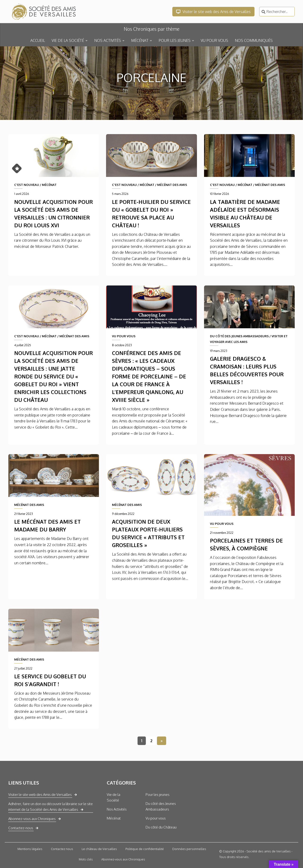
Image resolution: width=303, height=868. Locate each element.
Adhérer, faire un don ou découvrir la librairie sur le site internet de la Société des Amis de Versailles (51, 807)
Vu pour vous (156, 818)
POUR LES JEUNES (175, 40)
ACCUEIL (38, 40)
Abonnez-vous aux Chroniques (32, 819)
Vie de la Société (114, 797)
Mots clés (86, 859)
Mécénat (114, 818)
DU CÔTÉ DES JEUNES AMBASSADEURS (239, 336)
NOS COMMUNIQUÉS (254, 40)
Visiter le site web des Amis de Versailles (213, 12)
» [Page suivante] (162, 741)
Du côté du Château (161, 827)
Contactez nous (62, 849)
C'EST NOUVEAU (27, 185)
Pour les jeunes (158, 795)
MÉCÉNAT (140, 40)
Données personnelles (189, 849)
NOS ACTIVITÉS (108, 40)
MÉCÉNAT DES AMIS (172, 185)
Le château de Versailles (99, 849)
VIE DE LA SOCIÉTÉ (68, 40)
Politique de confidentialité (145, 849)
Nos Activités (117, 809)
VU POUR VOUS (214, 40)
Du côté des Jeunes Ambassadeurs (161, 806)
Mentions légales (30, 849)
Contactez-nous (21, 828)
